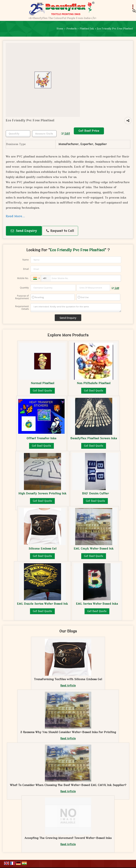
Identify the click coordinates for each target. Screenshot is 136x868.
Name (26, 260)
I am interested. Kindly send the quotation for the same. (76, 308)
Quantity (24, 288)
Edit (66, 134)
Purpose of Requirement (22, 297)
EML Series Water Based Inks (97, 604)
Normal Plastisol (42, 383)
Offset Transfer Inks (41, 438)
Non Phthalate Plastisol (94, 383)
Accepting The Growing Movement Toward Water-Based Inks (68, 838)
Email (26, 269)
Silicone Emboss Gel (42, 549)
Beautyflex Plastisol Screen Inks (94, 438)
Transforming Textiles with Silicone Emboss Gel (68, 679)
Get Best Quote (42, 391)
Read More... (15, 216)
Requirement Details (22, 308)
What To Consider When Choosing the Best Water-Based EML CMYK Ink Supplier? (68, 785)
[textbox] (44, 134)
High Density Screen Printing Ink (42, 493)
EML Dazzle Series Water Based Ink (42, 604)
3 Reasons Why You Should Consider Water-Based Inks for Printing (68, 732)
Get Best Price (89, 131)
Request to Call (60, 231)
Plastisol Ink (87, 29)
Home (60, 29)
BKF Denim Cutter (95, 493)
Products (72, 29)
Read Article (68, 686)
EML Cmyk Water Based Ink (94, 549)
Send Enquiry (24, 231)
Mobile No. (23, 278)
